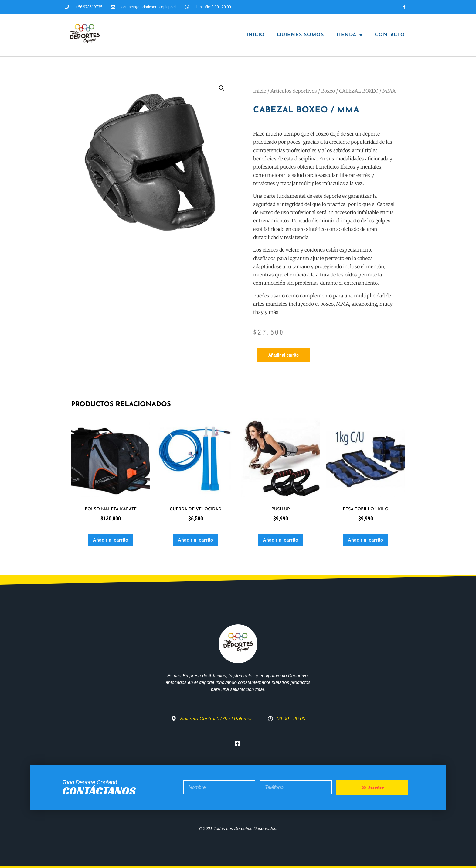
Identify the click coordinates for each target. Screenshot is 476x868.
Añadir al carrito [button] (110, 540)
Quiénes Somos (300, 35)
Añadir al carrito (284, 355)
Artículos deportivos (294, 91)
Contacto (390, 35)
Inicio (256, 35)
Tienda (349, 35)
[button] (222, 88)
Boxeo (328, 91)
